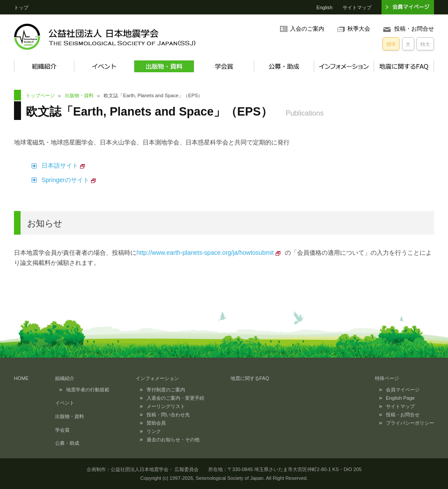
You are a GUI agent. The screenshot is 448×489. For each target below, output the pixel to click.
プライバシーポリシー (410, 423)
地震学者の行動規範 (88, 390)
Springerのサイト (65, 180)
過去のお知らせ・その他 (173, 440)
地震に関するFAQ (404, 66)
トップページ (40, 95)
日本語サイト (60, 165)
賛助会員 (156, 423)
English (324, 7)
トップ (21, 7)
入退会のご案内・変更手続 (175, 398)
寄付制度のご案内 (166, 390)
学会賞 (224, 66)
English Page (400, 398)
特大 (425, 44)
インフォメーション (344, 66)
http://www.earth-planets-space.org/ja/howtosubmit (205, 253)
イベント (104, 66)
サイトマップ (357, 7)
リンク (154, 431)
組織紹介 (44, 66)
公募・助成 (284, 66)
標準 (391, 44)
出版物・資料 (164, 66)
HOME (21, 378)
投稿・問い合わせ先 (168, 415)
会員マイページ (403, 390)
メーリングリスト (166, 406)
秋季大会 (359, 29)
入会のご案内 (307, 29)
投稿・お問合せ (414, 29)
